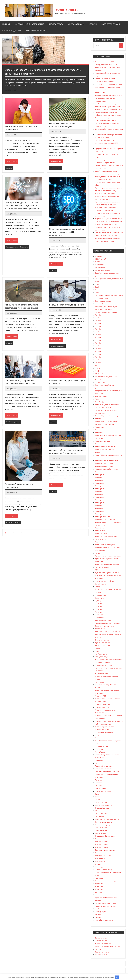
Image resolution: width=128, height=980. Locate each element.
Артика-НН (99, 561)
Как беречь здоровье (12, 31)
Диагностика (100, 629)
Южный (98, 917)
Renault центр (100, 382)
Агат (97, 542)
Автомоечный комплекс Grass (106, 461)
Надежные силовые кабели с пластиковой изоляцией (64, 125)
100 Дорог (99, 256)
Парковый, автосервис (104, 766)
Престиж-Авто (100, 788)
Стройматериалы (102, 827)
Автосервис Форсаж (103, 517)
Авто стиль (99, 419)
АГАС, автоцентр (101, 539)
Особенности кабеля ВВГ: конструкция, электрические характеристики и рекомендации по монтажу (40, 72)
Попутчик (99, 780)
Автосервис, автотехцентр (105, 519)
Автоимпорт (100, 444)
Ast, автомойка (101, 267)
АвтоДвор (99, 433)
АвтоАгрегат (100, 427)
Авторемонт (100, 472)
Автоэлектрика (101, 533)
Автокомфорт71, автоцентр (105, 447)
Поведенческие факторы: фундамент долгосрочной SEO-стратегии (107, 143)
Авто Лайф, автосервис (104, 402)
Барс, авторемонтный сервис (106, 581)
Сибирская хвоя (101, 802)
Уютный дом (100, 867)
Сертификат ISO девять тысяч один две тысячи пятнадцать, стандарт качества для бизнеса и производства (23, 207)
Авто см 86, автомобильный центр (108, 416)
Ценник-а (99, 892)
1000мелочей (100, 264)
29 (22, 534)
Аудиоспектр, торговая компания (108, 573)
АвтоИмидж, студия (103, 441)
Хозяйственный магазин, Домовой (108, 881)
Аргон (97, 553)
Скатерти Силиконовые (104, 805)
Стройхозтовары (101, 830)
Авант (97, 399)
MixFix (97, 368)
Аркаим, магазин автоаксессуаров (108, 556)
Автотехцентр (100, 531)
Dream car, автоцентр (103, 301)
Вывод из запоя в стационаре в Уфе (67, 305)
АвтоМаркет (100, 452)
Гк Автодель (100, 617)
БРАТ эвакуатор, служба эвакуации (108, 589)
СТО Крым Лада (101, 813)
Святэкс (98, 797)
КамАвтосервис (101, 654)
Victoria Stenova (101, 396)
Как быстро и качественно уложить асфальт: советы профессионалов (22, 307)
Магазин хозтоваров (103, 729)
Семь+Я (98, 799)
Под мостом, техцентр (103, 769)
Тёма (97, 839)
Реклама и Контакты (103, 791)
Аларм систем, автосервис (105, 545)
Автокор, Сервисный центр (105, 449)
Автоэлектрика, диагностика (106, 536)
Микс (97, 735)
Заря (97, 651)
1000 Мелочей (101, 259)
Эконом (98, 914)
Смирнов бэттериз (102, 808)
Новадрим (99, 760)
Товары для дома (102, 841)
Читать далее (11, 90)
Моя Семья (99, 749)
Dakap (97, 292)
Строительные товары (103, 822)
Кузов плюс (99, 682)
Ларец (97, 687)
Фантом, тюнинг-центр (104, 869)
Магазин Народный (102, 704)
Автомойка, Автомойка (104, 463)
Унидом (98, 864)
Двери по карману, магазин (105, 626)
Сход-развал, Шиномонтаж (105, 836)
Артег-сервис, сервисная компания (108, 559)
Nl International (101, 374)
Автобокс (99, 430)
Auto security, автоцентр (104, 270)
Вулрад (98, 601)
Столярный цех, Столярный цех (107, 819)
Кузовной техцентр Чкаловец (106, 685)
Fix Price (98, 315)
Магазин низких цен (103, 707)
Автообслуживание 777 (104, 466)
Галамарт (98, 603)
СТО (97, 811)
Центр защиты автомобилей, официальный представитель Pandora (106, 897)
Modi (97, 371)
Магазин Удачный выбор (104, 727)
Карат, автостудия (102, 657)
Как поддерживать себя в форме (29, 24)
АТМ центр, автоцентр (103, 567)
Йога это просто (56, 24)
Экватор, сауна (101, 911)
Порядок (98, 783)
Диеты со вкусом (76, 24)
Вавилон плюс (100, 595)
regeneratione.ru (69, 9)
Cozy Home (99, 290)
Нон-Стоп (98, 763)
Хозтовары (99, 878)
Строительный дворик (104, 825)
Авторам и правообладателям (107, 469)
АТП (97, 570)
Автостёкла (99, 528)
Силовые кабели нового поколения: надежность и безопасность (67, 452)
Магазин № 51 (100, 696)
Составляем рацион (111, 24)
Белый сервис (100, 584)
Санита (98, 794)
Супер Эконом (100, 833)
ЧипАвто (98, 909)
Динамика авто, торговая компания (109, 631)
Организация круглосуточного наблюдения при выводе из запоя (22, 383)
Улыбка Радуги (101, 858)
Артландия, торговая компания (107, 564)
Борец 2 (98, 587)
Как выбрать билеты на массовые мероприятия (22, 128)
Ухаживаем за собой (36, 31)
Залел (97, 648)
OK (117, 977)
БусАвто (98, 592)
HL (96, 365)
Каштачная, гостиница (103, 665)
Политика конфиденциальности (107, 771)
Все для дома (100, 598)
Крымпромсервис (102, 673)
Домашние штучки (102, 640)
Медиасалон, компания (104, 732)
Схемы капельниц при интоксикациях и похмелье (63, 383)
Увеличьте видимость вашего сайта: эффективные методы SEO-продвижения (67, 232)
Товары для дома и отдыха (105, 850)
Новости (93, 24)
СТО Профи (99, 816)
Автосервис (99, 475)
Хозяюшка (99, 883)
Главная (6, 24)
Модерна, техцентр (102, 746)
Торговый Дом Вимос (103, 853)
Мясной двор (100, 752)
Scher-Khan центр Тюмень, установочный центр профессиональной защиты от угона (109, 388)
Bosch (97, 284)
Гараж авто (99, 615)
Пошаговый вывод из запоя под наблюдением (21, 486)
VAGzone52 (99, 393)
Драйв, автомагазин (103, 643)
